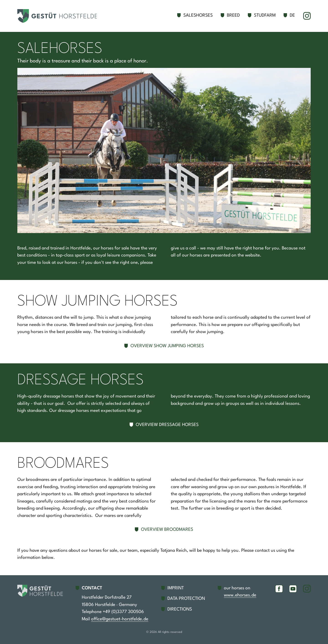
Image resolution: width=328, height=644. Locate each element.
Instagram (307, 16)
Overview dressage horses (167, 425)
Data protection (186, 599)
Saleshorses (198, 15)
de (292, 15)
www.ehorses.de (240, 595)
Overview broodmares (167, 530)
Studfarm (265, 15)
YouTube (293, 589)
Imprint (176, 588)
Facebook (279, 589)
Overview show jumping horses (167, 346)
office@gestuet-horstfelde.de (120, 619)
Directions (180, 609)
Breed (233, 15)
